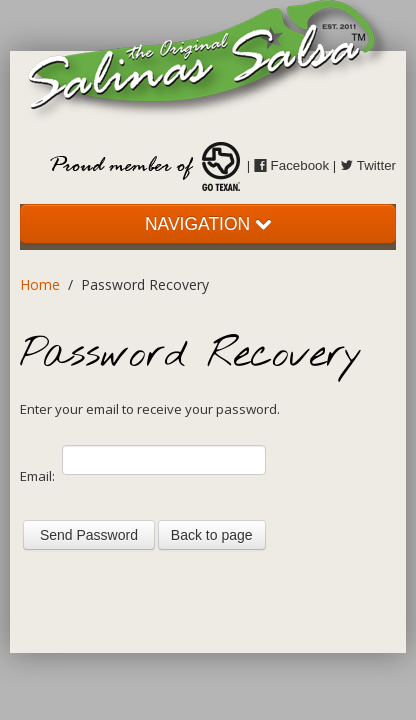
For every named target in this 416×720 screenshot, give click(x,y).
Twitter (368, 165)
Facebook (291, 165)
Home (40, 284)
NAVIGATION (208, 224)
